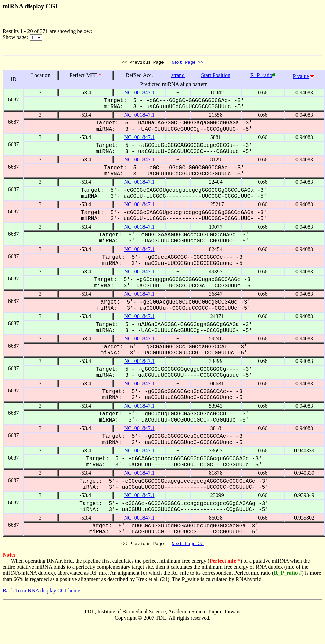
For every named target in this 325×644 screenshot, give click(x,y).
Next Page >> (188, 63)
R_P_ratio (261, 76)
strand (178, 76)
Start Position (216, 76)
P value (301, 77)
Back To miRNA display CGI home (41, 593)
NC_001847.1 (139, 93)
